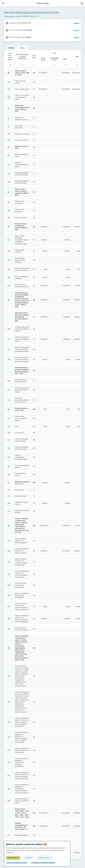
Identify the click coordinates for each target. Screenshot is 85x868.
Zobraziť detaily (45, 858)
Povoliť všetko (13, 858)
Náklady (11, 48)
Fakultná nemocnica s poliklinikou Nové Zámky (32, 12)
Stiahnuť (76, 23)
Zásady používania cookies (17, 863)
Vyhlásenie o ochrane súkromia (43, 863)
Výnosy (22, 48)
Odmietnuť (29, 858)
